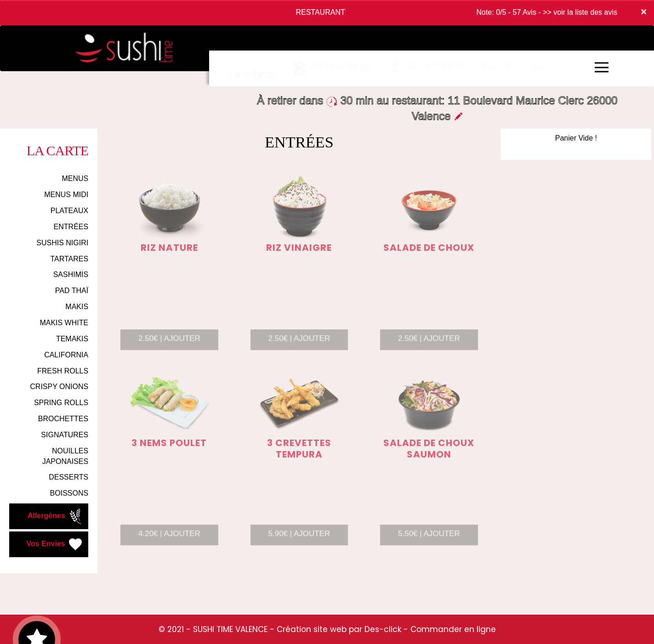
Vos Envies (55, 544)
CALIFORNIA (66, 355)
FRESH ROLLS (63, 371)
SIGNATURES (65, 435)
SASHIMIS (71, 274)
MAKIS (77, 307)
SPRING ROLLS (61, 403)
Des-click (383, 629)
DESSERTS (68, 477)
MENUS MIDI (66, 195)
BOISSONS (69, 493)
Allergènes (56, 516)
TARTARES (69, 259)
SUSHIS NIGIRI (62, 243)
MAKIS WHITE (64, 323)
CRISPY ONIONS (59, 387)
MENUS (75, 178)
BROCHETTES (63, 419)
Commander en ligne (453, 629)
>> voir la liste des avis (580, 12)
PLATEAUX (69, 211)
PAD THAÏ (72, 291)
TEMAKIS (72, 339)
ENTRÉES (71, 227)
